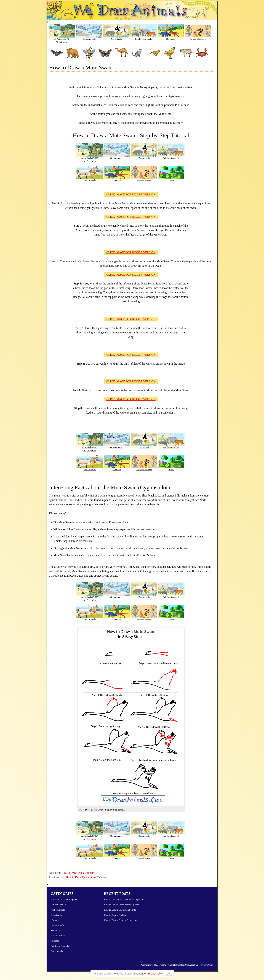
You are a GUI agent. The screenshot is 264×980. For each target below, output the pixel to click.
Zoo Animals (116, 39)
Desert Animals (58, 915)
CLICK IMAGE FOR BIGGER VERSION (131, 194)
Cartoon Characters (198, 39)
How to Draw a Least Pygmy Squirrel (121, 905)
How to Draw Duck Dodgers (78, 873)
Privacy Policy (206, 965)
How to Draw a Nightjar (115, 915)
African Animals (58, 905)
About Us (194, 965)
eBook (54, 920)
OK (169, 974)
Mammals (55, 930)
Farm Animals (90, 180)
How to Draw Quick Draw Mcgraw (86, 877)
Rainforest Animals (143, 39)
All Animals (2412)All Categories (62, 40)
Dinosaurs (171, 39)
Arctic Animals (58, 910)
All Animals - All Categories (64, 899)
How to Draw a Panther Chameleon (120, 920)
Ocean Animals (89, 39)
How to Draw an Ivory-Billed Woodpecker (124, 899)
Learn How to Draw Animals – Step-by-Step (132, 11)
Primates (55, 941)
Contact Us (182, 965)
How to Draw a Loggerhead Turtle (120, 910)
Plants (171, 180)
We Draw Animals (167, 965)
